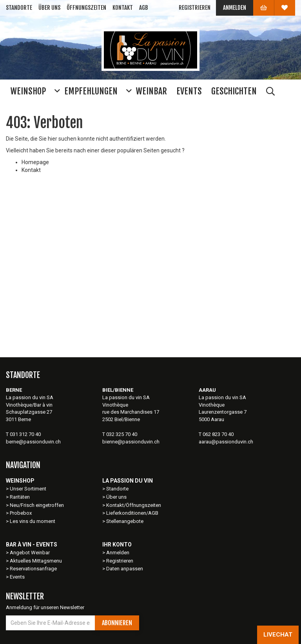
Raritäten (20, 497)
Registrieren (195, 8)
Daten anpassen (125, 569)
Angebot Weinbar (30, 553)
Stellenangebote (125, 521)
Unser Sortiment (29, 489)
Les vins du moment (33, 521)
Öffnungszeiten (86, 8)
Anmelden (235, 8)
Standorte (19, 8)
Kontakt (123, 8)
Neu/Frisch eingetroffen (37, 505)
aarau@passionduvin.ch (226, 442)
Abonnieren (117, 623)
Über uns (49, 8)
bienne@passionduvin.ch (131, 442)
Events (17, 577)
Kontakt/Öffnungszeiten (134, 505)
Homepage (35, 162)
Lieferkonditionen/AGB (132, 513)
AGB (144, 8)
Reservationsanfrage (33, 569)
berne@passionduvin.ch (33, 442)
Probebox (21, 513)
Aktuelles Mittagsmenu (36, 561)
